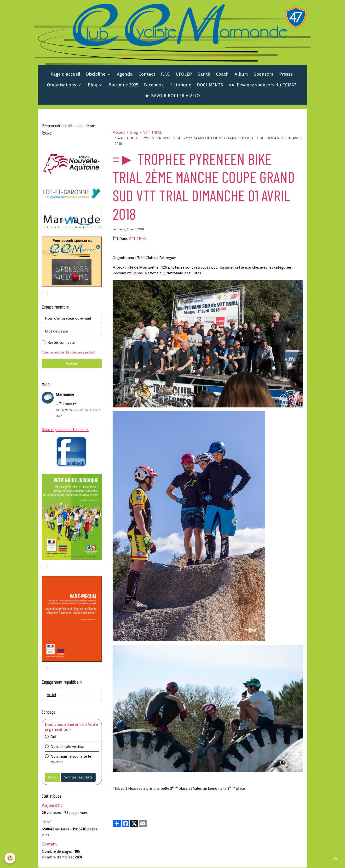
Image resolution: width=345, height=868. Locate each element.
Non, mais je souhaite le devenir (71, 760)
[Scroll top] (335, 858)
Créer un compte (53, 353)
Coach (222, 74)
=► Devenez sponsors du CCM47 (262, 85)
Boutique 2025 (123, 85)
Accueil (119, 132)
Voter (52, 778)
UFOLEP (184, 74)
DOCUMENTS (210, 85)
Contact (147, 74)
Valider (72, 364)
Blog (93, 85)
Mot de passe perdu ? (81, 353)
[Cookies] (10, 858)
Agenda (125, 74)
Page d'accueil (65, 74)
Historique (180, 85)
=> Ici (51, 695)
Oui (53, 737)
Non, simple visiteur (68, 747)
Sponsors (264, 74)
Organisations (62, 85)
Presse (286, 74)
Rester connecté (61, 343)
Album (241, 74)
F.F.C (165, 74)
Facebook (154, 85)
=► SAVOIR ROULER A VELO (172, 96)
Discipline (96, 74)
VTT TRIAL (153, 132)
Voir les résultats (78, 778)
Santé (204, 74)
